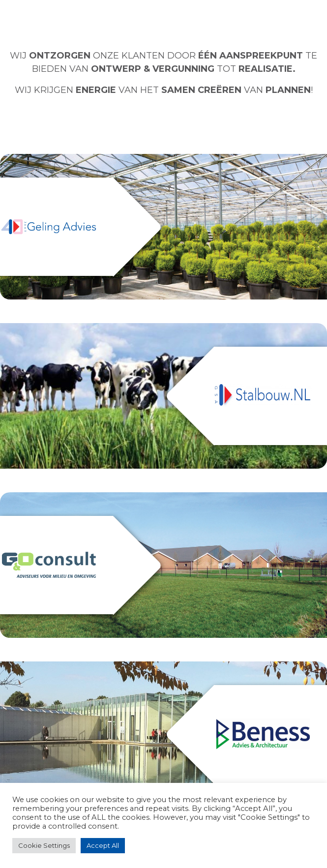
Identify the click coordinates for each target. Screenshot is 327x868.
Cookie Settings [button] (44, 845)
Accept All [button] (103, 845)
